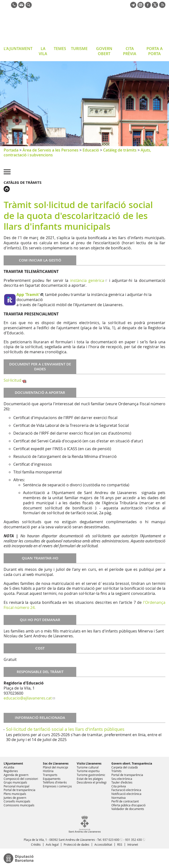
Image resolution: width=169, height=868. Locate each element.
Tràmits (116, 771)
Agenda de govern (16, 775)
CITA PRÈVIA (130, 51)
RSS (120, 844)
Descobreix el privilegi (92, 782)
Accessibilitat (103, 844)
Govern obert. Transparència (132, 763)
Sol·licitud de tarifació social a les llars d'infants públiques (65, 729)
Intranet (133, 844)
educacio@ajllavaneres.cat (28, 698)
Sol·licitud (12, 380)
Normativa (119, 798)
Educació (91, 150)
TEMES (60, 49)
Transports (50, 775)
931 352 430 (134, 840)
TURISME (79, 49)
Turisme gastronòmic (91, 775)
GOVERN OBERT (104, 51)
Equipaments (52, 779)
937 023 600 (111, 840)
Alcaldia (9, 767)
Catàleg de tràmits (120, 150)
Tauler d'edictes (122, 782)
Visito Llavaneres (89, 763)
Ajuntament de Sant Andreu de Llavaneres (42, 28)
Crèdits (36, 844)
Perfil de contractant (125, 801)
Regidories (11, 771)
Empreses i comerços (57, 786)
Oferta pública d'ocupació (128, 805)
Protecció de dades (77, 844)
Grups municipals (15, 782)
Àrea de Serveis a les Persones (50, 150)
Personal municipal (16, 786)
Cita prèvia (119, 786)
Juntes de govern (15, 798)
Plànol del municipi (55, 767)
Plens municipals (15, 794)
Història (48, 771)
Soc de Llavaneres (56, 763)
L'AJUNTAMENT (18, 49)
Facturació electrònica (126, 790)
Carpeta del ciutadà (125, 767)
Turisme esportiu (88, 771)
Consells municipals (17, 801)
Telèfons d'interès (55, 782)
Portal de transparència (19, 790)
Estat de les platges (90, 779)
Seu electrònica (122, 779)
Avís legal (52, 844)
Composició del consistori (21, 779)
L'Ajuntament (13, 763)
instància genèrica (87, 280)
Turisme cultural (88, 767)
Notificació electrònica (126, 794)
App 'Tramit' (28, 295)
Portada (11, 150)
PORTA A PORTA (155, 51)
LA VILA (43, 51)
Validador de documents (128, 809)
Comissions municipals (19, 805)
